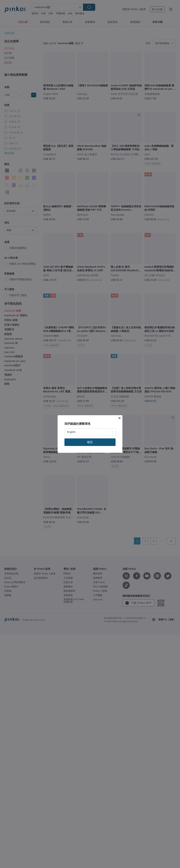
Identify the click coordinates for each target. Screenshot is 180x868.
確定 (90, 442)
